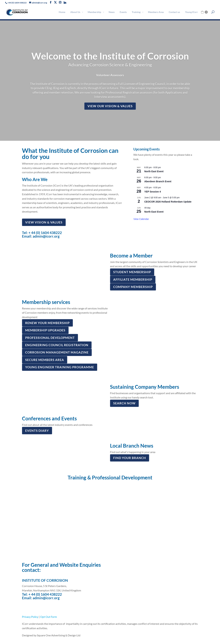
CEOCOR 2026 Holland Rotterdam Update (168, 202)
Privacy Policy (30, 617)
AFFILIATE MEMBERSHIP (133, 279)
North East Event (154, 171)
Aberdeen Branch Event (158, 181)
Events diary (37, 431)
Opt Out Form (49, 617)
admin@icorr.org (46, 236)
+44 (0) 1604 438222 (17, 3)
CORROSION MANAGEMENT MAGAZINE (57, 352)
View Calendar (141, 219)
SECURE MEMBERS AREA (45, 360)
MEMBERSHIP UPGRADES (45, 330)
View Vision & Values (44, 222)
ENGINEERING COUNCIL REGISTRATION (57, 345)
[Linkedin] (65, 3)
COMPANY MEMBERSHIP (133, 287)
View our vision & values (110, 106)
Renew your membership (47, 323)
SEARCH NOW (124, 403)
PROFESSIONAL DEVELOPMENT (50, 338)
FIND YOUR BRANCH (130, 458)
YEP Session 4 (152, 192)
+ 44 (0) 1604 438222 (45, 233)
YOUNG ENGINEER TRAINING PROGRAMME (60, 367)
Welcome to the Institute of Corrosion (110, 56)
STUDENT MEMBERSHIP (132, 272)
